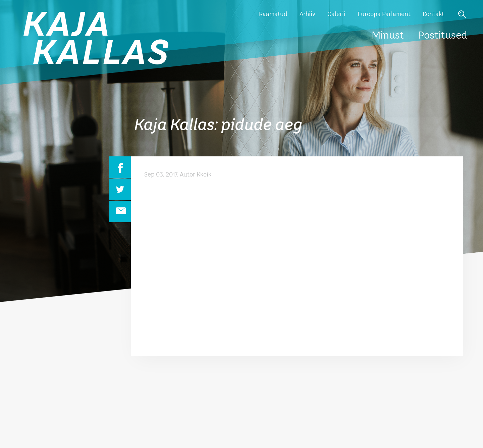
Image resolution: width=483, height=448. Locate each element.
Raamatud (273, 14)
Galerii (336, 14)
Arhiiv (307, 14)
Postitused (443, 36)
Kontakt (433, 14)
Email (120, 211)
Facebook (120, 167)
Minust (388, 36)
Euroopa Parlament (384, 14)
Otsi (462, 14)
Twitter (120, 189)
